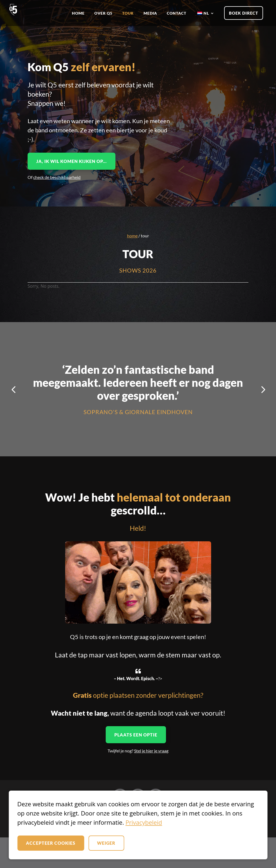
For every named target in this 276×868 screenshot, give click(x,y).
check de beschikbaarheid (57, 177)
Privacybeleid (144, 822)
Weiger (106, 843)
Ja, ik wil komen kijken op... (72, 161)
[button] (13, 389)
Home (132, 236)
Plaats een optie (136, 735)
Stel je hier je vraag (151, 751)
